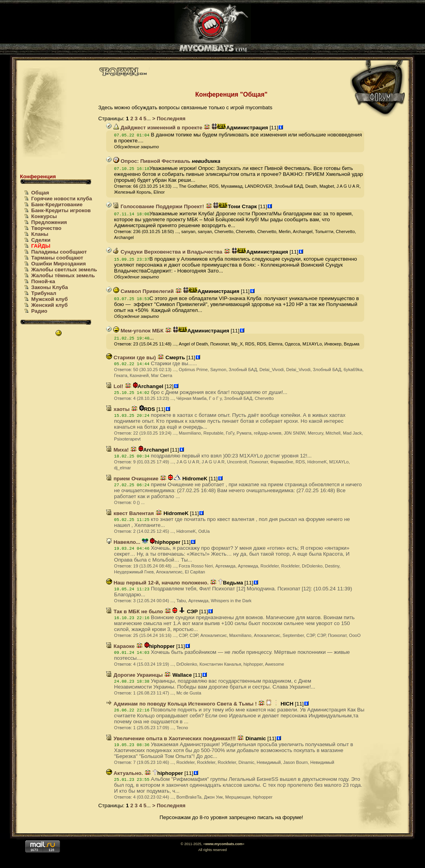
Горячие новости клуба (62, 199)
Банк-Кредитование (57, 204)
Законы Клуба (50, 287)
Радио (39, 311)
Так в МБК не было (135, 611)
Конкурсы (44, 216)
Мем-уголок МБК (139, 331)
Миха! (117, 450)
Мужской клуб (50, 299)
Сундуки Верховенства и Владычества (168, 252)
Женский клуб (49, 305)
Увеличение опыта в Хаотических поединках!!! (171, 738)
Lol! (115, 386)
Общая (40, 193)
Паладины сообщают (59, 252)
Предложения (49, 222)
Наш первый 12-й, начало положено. (157, 583)
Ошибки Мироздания (58, 264)
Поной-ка (43, 281)
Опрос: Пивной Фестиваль (152, 161)
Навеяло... (123, 542)
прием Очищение (132, 479)
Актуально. (125, 773)
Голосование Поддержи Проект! (159, 206)
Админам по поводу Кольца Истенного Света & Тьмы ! (182, 704)
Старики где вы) (131, 357)
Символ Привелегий (143, 291)
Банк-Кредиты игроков (61, 210)
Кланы (40, 234)
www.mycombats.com (224, 844)
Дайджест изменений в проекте (158, 128)
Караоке (120, 646)
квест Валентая (130, 513)
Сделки (41, 240)
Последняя (170, 119)
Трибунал (44, 293)
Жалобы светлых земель (64, 270)
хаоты (118, 409)
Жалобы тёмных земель (63, 275)
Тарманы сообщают (57, 258)
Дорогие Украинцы (134, 675)
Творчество (46, 228)
